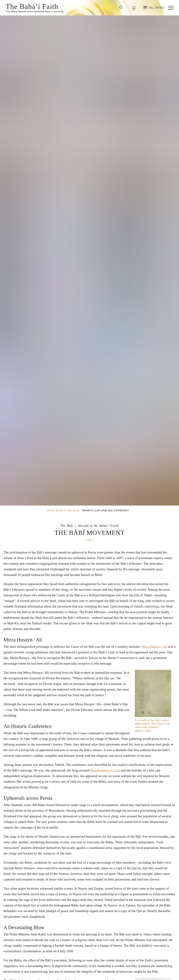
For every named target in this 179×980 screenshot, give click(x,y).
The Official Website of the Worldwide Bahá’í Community (35, 11)
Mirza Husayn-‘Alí (154, 647)
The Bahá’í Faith (32, 6)
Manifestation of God (105, 770)
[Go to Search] (121, 8)
